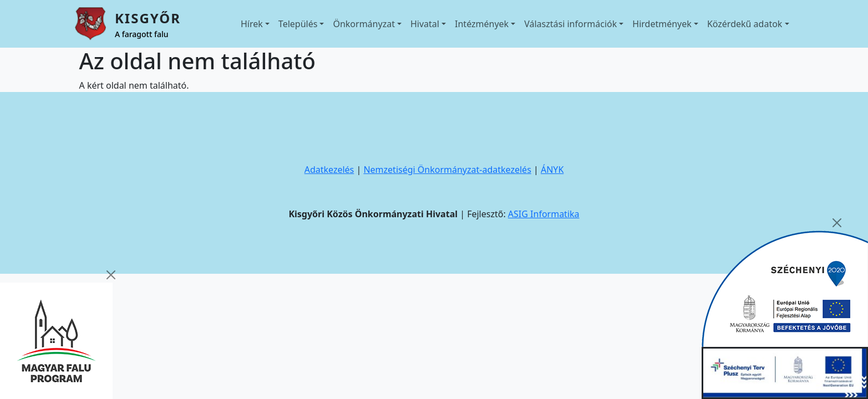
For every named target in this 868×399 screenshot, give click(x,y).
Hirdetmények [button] (662, 24)
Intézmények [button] (482, 24)
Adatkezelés (329, 170)
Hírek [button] (252, 24)
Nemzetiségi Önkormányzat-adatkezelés (447, 170)
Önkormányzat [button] (364, 24)
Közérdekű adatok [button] (745, 24)
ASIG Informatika (544, 214)
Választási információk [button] (570, 24)
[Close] (111, 275)
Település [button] (298, 24)
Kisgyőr (148, 18)
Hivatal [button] (425, 24)
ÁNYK (552, 170)
